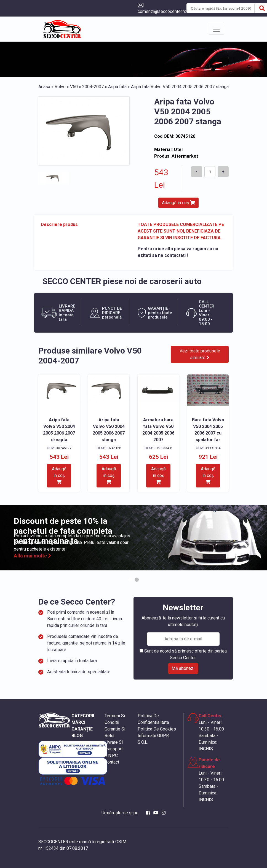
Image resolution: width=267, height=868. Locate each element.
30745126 (113, 448)
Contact (112, 762)
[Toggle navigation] (217, 29)
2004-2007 (93, 87)
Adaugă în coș (178, 203)
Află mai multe (32, 556)
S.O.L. (143, 742)
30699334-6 (163, 448)
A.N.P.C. (112, 755)
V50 (74, 87)
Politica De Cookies (157, 729)
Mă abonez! (183, 668)
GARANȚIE (82, 729)
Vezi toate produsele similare (200, 354)
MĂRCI (78, 722)
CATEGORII (83, 716)
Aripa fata (117, 87)
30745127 (64, 448)
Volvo (60, 87)
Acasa (44, 87)
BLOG (77, 736)
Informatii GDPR (153, 736)
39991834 (213, 448)
